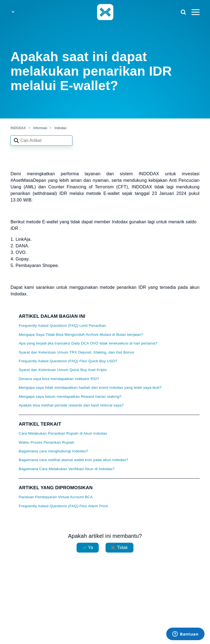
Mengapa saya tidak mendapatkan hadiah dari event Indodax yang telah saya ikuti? (90, 388)
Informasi (40, 128)
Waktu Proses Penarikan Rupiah (46, 442)
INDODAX (18, 128)
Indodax (60, 128)
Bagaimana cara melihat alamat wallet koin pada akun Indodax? (73, 460)
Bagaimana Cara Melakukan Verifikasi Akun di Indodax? (67, 469)
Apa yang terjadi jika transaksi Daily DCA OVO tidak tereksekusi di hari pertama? (88, 343)
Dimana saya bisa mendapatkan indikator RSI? (59, 379)
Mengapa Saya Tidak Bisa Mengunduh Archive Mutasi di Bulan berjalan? (81, 335)
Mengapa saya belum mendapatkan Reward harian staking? (70, 397)
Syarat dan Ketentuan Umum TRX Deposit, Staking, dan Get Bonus (76, 352)
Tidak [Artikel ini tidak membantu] (122, 547)
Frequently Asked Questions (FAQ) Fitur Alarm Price (63, 506)
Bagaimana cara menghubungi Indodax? (53, 451)
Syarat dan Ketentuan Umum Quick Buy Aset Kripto (63, 370)
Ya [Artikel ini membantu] (91, 547)
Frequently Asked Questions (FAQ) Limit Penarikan (62, 326)
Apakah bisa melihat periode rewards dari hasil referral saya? (71, 405)
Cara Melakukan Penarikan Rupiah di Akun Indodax (63, 433)
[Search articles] (41, 141)
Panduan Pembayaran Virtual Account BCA (56, 497)
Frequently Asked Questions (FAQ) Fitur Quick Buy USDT (68, 361)
